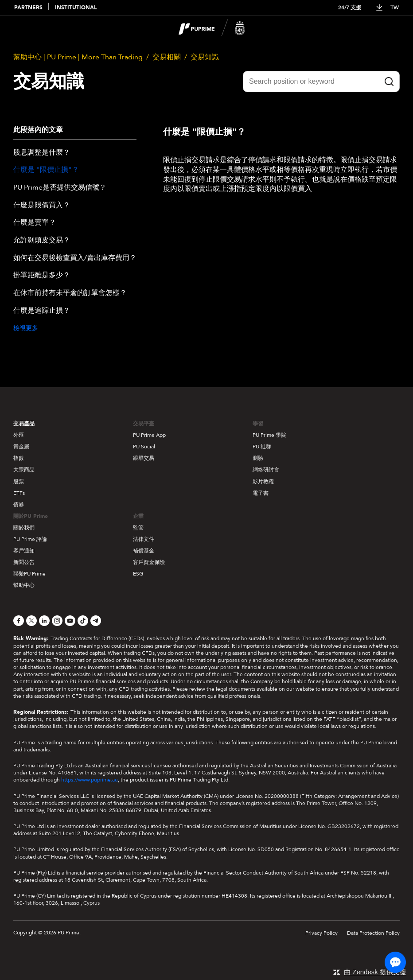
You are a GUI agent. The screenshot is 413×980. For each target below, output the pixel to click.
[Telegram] (96, 621)
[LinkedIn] (44, 621)
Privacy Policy (321, 933)
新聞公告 (24, 562)
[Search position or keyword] (321, 82)
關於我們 (24, 528)
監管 (138, 528)
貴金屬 (21, 447)
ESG (138, 574)
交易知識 (205, 57)
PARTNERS (28, 8)
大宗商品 (24, 470)
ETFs (19, 493)
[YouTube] (70, 621)
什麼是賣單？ (35, 223)
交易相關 (167, 57)
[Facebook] (19, 621)
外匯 (19, 435)
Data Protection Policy (373, 933)
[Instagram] (57, 621)
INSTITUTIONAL (76, 8)
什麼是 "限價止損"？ (46, 170)
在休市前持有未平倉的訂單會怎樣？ (70, 293)
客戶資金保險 (149, 562)
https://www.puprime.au (90, 780)
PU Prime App (149, 435)
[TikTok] (83, 621)
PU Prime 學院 (269, 435)
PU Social (144, 447)
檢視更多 (26, 328)
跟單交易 (144, 458)
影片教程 (263, 482)
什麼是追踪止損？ (42, 311)
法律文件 (144, 539)
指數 (19, 458)
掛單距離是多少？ (42, 276)
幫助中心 (24, 585)
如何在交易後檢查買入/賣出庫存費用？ (75, 258)
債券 (19, 505)
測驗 (258, 458)
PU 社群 (262, 447)
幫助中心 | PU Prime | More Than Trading (78, 57)
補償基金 (144, 551)
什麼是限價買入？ (42, 206)
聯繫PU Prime (29, 574)
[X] (31, 621)
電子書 (261, 493)
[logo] (212, 28)
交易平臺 (144, 424)
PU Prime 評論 (30, 539)
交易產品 (24, 424)
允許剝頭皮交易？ (42, 241)
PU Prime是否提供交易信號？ (60, 188)
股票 (19, 482)
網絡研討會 (266, 470)
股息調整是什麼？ (42, 153)
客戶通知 (24, 551)
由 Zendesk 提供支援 (375, 972)
